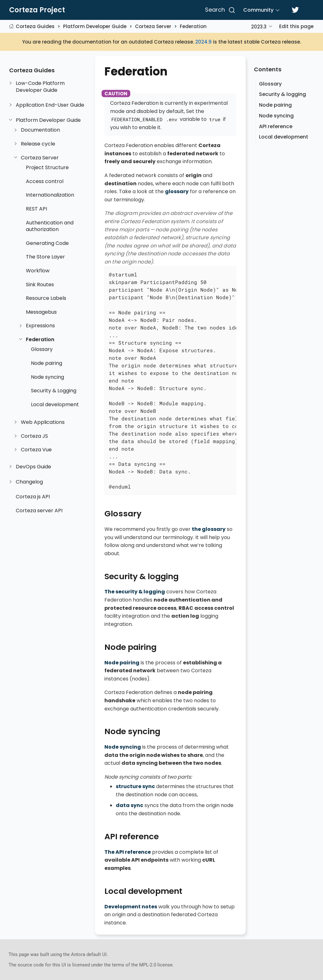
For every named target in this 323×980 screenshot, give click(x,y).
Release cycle (38, 144)
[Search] (219, 10)
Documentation (40, 130)
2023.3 (259, 27)
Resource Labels (46, 298)
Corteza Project (37, 10)
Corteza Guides (35, 26)
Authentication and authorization (50, 226)
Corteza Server (153, 26)
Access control (45, 181)
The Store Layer (45, 257)
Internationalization (50, 195)
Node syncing (47, 377)
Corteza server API (39, 511)
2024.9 (203, 42)
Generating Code (47, 243)
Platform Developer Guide (95, 26)
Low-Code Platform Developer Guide (40, 87)
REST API (36, 209)
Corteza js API (33, 497)
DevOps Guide (33, 467)
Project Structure (47, 168)
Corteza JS (34, 436)
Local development (55, 405)
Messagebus (41, 312)
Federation (193, 26)
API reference (276, 126)
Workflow (38, 271)
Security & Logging (54, 391)
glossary (177, 191)
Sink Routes (40, 285)
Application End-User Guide (50, 105)
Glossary (42, 349)
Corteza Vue (36, 450)
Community (258, 10)
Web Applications (43, 422)
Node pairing (47, 363)
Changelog (29, 482)
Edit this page (296, 26)
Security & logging (282, 94)
